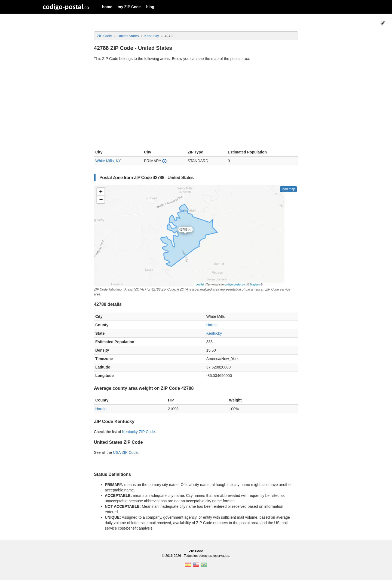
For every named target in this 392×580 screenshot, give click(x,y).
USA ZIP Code (125, 452)
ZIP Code (196, 551)
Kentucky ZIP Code (139, 432)
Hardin (212, 325)
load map (288, 189)
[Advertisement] (196, 106)
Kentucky (214, 333)
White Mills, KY (108, 161)
